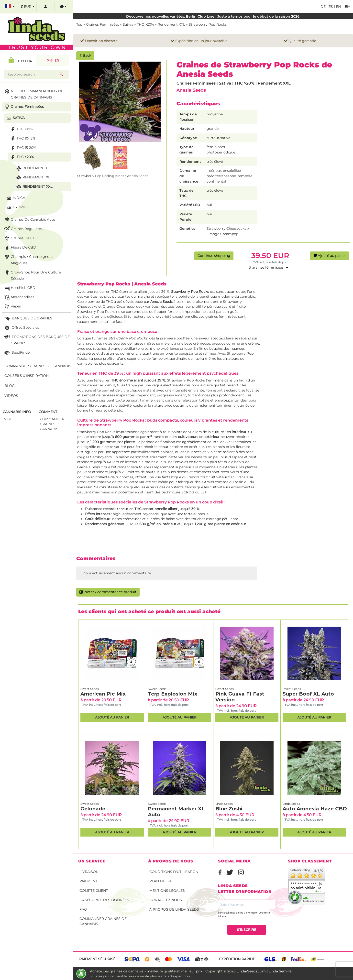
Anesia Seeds (191, 90)
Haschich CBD (19, 288)
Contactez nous (166, 900)
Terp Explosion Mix (173, 694)
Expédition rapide (237, 959)
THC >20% (145, 24)
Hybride (17, 207)
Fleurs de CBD (20, 248)
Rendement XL (33, 178)
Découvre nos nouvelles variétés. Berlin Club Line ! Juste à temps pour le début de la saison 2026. (213, 16)
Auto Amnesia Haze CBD (315, 809)
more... (319, 891)
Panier (53, 60)
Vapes (12, 307)
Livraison (89, 872)
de (323, 7)
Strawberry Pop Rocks (208, 24)
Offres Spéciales (21, 328)
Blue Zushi (229, 809)
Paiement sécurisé (97, 959)
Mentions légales (167, 891)
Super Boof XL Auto (308, 694)
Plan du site (162, 881)
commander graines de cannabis (52, 424)
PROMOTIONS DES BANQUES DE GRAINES (37, 340)
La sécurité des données (104, 900)
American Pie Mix (103, 694)
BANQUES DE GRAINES (28, 319)
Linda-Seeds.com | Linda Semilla (264, 971)
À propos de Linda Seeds (174, 909)
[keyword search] (33, 74)
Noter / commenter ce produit (108, 592)
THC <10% (21, 129)
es (330, 7)
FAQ (83, 909)
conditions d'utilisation (174, 872)
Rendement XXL (171, 24)
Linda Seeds (224, 804)
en (338, 7)
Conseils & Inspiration (27, 376)
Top (79, 24)
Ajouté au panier (329, 256)
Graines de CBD (21, 238)
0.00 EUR (20, 60)
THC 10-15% (22, 139)
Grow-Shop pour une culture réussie (32, 275)
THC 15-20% (23, 148)
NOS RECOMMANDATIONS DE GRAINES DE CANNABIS (33, 94)
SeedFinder (17, 353)
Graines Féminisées (103, 24)
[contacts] (63, 7)
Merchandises (19, 297)
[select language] (10, 7)
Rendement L (32, 168)
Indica (15, 198)
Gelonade (93, 809)
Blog (10, 386)
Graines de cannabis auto (29, 220)
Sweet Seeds (90, 689)
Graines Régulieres (23, 229)
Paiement (88, 881)
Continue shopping (214, 256)
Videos (11, 396)
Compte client (94, 891)
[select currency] (28, 7)
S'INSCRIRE (247, 930)
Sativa (128, 24)
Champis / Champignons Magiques (28, 259)
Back (85, 55)
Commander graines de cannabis (103, 921)
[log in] (45, 7)
